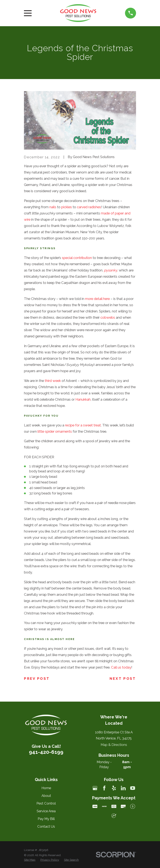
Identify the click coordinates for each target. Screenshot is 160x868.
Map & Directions (114, 745)
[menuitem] (30, 860)
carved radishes (89, 207)
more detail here (97, 299)
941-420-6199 (46, 752)
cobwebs (108, 317)
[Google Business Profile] (95, 788)
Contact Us (46, 826)
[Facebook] (104, 788)
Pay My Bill (46, 819)
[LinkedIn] (123, 788)
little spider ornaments (55, 431)
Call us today (121, 667)
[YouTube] (133, 788)
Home (46, 788)
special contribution (77, 258)
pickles (67, 207)
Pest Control (46, 803)
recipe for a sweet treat (83, 425)
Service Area (46, 811)
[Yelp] (114, 788)
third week (53, 381)
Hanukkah (83, 399)
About (46, 796)
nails (53, 207)
